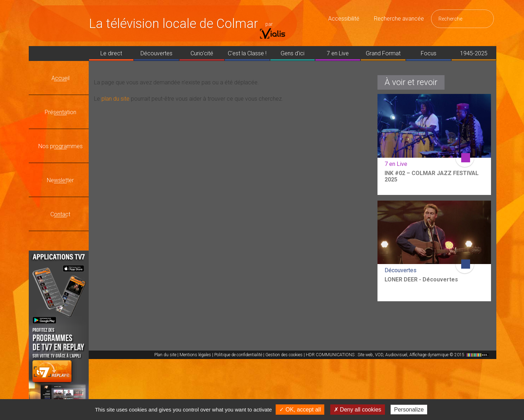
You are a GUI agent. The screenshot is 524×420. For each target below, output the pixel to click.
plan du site (115, 99)
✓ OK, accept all (300, 410)
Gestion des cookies (284, 355)
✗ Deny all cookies (358, 410)
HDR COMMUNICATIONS (398, 355)
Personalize (409, 410)
